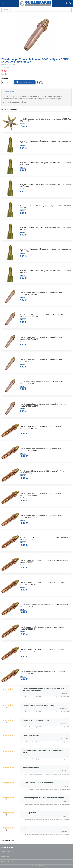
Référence (5, 65)
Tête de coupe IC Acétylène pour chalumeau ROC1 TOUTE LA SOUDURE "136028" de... (42, 583)
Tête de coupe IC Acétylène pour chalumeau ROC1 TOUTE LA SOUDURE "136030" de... (42, 628)
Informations (7, 848)
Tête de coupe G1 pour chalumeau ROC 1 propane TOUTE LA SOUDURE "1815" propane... (42, 517)
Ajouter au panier (24, 82)
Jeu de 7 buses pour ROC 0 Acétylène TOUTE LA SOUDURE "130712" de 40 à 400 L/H (45, 120)
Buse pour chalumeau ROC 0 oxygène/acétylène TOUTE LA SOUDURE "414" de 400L (45, 272)
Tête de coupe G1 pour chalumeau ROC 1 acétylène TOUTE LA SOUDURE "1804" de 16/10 (43, 338)
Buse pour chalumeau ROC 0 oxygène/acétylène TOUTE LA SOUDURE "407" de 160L (45, 185)
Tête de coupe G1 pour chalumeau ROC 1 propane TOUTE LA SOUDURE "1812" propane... (42, 472)
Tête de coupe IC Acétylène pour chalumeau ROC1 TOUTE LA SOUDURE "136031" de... (42, 650)
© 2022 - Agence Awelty (37, 865)
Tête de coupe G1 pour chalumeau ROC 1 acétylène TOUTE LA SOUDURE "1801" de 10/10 (43, 294)
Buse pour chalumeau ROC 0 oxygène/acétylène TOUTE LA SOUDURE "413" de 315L (45, 250)
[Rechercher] (36, 10)
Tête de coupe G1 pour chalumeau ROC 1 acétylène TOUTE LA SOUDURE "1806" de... (43, 383)
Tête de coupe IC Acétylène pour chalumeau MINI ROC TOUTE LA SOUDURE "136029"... (44, 606)
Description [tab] (9, 92)
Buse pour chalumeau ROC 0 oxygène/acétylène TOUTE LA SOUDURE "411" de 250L (45, 228)
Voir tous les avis (8, 840)
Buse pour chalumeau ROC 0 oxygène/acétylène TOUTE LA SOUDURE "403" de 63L (45, 142)
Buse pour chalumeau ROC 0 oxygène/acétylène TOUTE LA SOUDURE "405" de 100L (45, 164)
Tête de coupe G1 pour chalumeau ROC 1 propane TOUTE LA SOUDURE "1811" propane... (42, 450)
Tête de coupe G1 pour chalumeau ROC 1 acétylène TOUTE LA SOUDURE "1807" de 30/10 (43, 405)
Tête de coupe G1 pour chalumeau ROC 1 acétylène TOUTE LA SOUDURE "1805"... (43, 360)
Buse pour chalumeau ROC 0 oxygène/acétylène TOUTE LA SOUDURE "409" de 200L (45, 207)
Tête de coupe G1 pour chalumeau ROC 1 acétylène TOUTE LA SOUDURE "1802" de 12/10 (43, 316)
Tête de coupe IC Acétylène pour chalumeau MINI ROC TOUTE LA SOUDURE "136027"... (44, 561)
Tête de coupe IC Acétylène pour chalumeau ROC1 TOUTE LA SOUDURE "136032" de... (42, 673)
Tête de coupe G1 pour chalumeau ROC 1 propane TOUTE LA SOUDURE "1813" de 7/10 (42, 427)
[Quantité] (4, 82)
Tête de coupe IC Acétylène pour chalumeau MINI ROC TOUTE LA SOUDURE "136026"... (44, 539)
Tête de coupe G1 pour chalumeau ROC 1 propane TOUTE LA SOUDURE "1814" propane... (42, 494)
